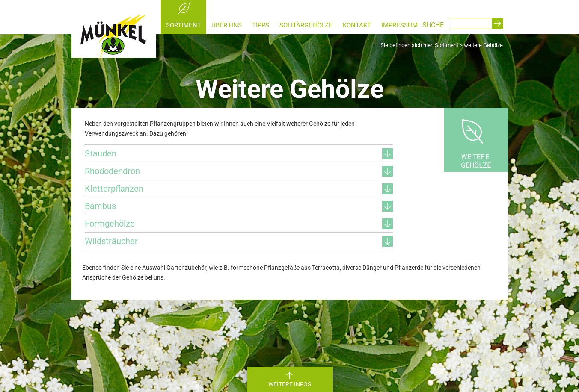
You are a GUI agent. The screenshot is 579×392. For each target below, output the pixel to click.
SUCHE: (434, 25)
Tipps (261, 25)
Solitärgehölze (306, 25)
